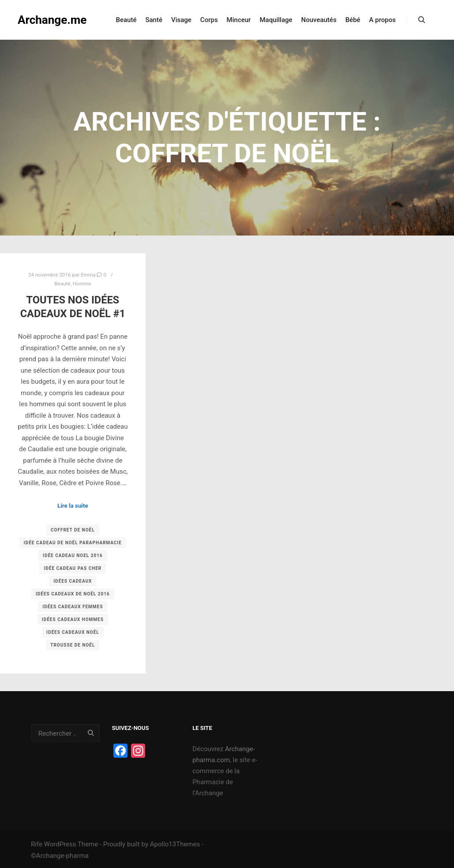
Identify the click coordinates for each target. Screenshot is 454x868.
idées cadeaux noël (73, 632)
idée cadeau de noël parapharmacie (73, 543)
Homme (82, 284)
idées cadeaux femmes (73, 607)
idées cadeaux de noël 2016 (73, 594)
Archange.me (52, 20)
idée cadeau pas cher (73, 568)
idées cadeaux (73, 581)
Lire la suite (73, 506)
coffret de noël (73, 530)
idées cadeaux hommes (73, 619)
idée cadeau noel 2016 (73, 556)
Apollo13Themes (175, 844)
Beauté (62, 284)
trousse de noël (73, 645)
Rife (37, 844)
